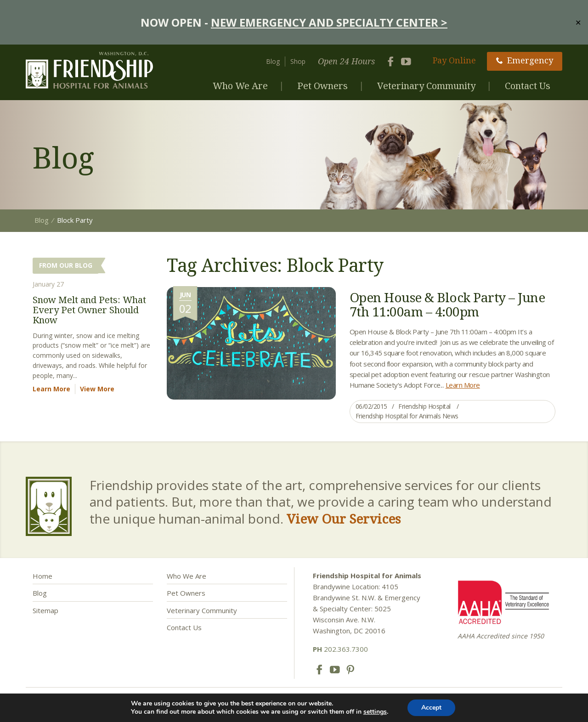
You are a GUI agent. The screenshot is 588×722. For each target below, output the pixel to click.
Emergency (525, 60)
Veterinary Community (426, 86)
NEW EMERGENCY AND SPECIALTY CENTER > (329, 22)
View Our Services (344, 519)
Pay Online (454, 60)
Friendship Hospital (424, 406)
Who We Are (240, 86)
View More (97, 389)
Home (42, 576)
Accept (431, 708)
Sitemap (45, 610)
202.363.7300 (340, 649)
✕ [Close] (578, 22)
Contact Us (528, 86)
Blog (273, 61)
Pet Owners (322, 86)
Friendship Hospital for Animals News (407, 416)
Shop (298, 61)
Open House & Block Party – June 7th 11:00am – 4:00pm (447, 304)
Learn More (463, 385)
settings (375, 712)
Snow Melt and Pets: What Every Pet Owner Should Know (89, 310)
